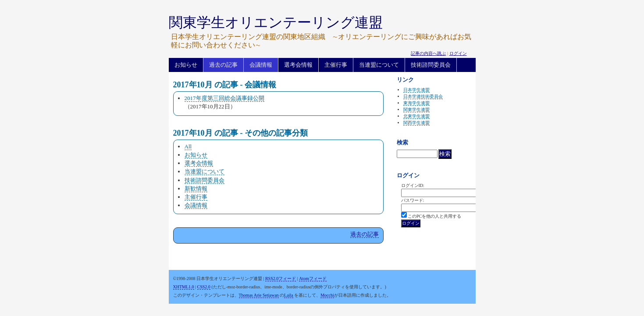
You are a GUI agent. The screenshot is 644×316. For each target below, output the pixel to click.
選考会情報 (298, 65)
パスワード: (413, 200)
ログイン (458, 53)
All (188, 146)
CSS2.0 (204, 287)
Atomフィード (313, 278)
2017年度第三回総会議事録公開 (224, 98)
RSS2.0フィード (281, 278)
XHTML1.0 (184, 287)
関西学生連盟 (416, 123)
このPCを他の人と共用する (434, 216)
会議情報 (261, 65)
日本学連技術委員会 (423, 96)
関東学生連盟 (416, 110)
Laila (289, 295)
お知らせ (186, 65)
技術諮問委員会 (431, 65)
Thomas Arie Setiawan (259, 295)
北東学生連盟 (416, 116)
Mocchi (327, 295)
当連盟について (379, 65)
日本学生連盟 (416, 90)
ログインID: (413, 185)
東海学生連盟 (416, 103)
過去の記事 (223, 65)
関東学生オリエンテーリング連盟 (276, 22)
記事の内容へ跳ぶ (428, 53)
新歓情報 (196, 189)
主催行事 (336, 65)
